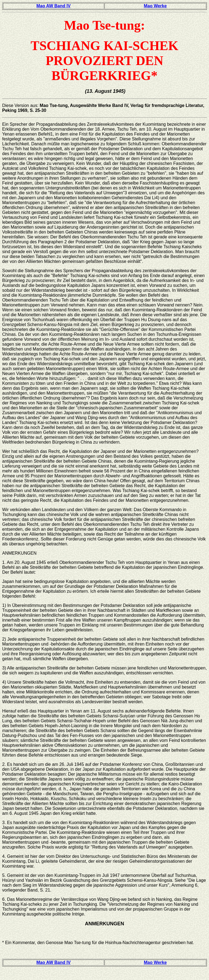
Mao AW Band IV (54, 6)
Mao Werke (155, 6)
